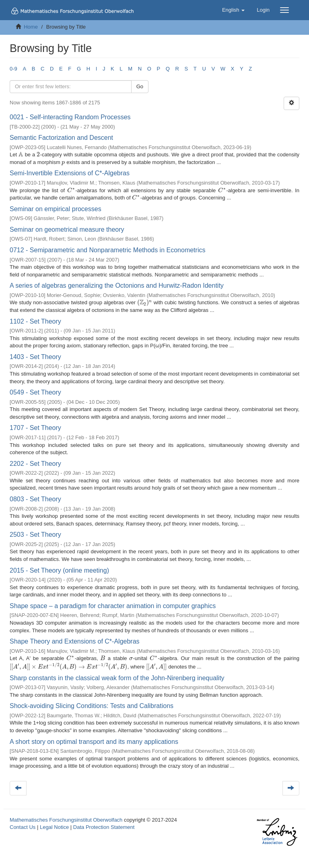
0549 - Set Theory (35, 392)
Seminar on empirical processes (56, 209)
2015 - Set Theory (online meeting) (59, 570)
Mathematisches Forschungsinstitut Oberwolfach (66, 820)
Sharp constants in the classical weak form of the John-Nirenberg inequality (117, 678)
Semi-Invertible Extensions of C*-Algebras (70, 173)
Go (140, 86)
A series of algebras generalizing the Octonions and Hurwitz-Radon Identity (117, 286)
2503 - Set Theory (35, 535)
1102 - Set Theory (35, 321)
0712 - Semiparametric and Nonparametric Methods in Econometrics (107, 250)
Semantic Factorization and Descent (61, 138)
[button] (233, 10)
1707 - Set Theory (35, 428)
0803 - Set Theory (35, 499)
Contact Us (23, 827)
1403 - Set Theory (35, 357)
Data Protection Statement (104, 827)
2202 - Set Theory (35, 464)
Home (31, 27)
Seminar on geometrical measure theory (67, 229)
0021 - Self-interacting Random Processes (70, 117)
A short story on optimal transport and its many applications (94, 742)
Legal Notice (54, 827)
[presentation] (21, 155)
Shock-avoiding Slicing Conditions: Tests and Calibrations (92, 706)
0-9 (13, 69)
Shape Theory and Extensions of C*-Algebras (75, 641)
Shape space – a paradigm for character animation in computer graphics (113, 606)
